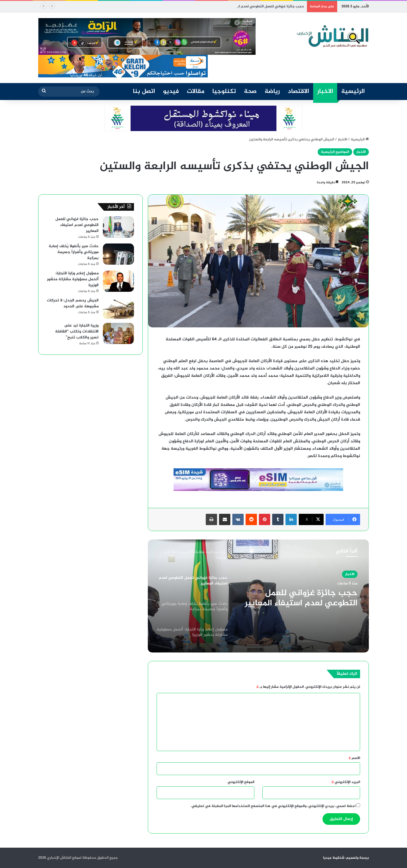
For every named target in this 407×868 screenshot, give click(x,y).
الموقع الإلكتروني (241, 782)
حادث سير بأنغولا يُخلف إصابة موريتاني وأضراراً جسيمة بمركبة (74, 252)
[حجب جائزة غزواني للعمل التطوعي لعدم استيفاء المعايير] (118, 227)
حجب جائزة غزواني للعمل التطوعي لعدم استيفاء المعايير (301, 598)
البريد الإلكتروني (346, 782)
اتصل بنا (144, 92)
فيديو (171, 92)
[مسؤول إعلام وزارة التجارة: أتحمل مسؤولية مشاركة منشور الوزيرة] (118, 281)
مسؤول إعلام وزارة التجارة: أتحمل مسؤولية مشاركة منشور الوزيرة (73, 279)
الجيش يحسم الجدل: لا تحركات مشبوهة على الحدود (73, 303)
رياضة (272, 92)
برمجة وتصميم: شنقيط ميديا (346, 858)
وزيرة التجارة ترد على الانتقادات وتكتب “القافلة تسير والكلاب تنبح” (77, 331)
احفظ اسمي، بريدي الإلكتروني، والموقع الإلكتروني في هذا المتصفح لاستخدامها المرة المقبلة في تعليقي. (273, 806)
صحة (250, 92)
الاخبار (325, 92)
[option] (258, 596)
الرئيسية (353, 92)
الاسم (354, 758)
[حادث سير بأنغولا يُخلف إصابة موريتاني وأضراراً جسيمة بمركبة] (118, 254)
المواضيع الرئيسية (335, 152)
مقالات (196, 92)
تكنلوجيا (224, 92)
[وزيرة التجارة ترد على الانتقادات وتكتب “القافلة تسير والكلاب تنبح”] (118, 333)
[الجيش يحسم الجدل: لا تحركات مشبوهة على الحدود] (118, 308)
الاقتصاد (298, 92)
